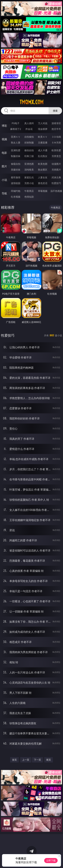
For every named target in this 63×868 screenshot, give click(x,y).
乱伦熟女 (43, 156)
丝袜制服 (29, 142)
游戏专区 (56, 123)
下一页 (37, 760)
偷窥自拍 (16, 164)
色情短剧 (29, 197)
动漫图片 (56, 164)
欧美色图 (43, 164)
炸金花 (29, 129)
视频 (4, 139)
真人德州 (29, 123)
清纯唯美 (29, 170)
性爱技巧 (56, 183)
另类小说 (29, 183)
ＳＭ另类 (56, 142)
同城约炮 (16, 191)
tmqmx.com (32, 102)
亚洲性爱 (16, 150)
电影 (4, 153)
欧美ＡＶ (43, 137)
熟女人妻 (16, 142)
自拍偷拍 (29, 137)
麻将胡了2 (16, 129)
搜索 (55, 111)
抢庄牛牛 (56, 129)
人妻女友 (43, 177)
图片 (4, 166)
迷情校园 (16, 183)
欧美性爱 (56, 150)
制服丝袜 (16, 156)
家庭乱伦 (29, 177)
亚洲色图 (29, 164)
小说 (4, 180)
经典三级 (29, 156)
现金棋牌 (43, 129)
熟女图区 (43, 170)
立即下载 (51, 860)
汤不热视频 (56, 191)
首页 (14, 760)
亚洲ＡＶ (16, 137)
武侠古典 (56, 177)
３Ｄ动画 (56, 137)
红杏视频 (16, 197)
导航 (4, 193)
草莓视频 (43, 191)
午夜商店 (29, 191)
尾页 (49, 760)
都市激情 (16, 177)
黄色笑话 (43, 183)
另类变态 (56, 156)
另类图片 (56, 170)
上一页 (26, 760)
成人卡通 (43, 150)
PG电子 (16, 123)
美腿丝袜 (16, 170)
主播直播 (43, 142)
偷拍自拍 (29, 150)
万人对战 (43, 123)
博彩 (4, 126)
